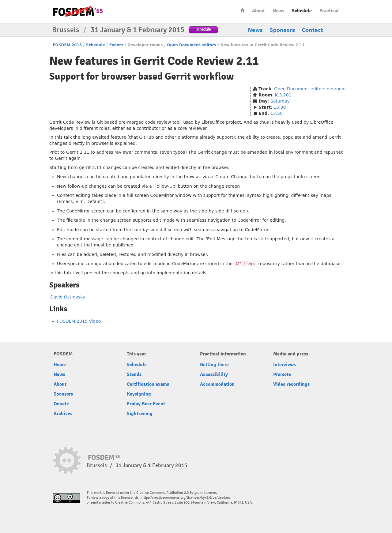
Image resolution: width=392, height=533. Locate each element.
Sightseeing (140, 414)
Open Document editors (192, 45)
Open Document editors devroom (310, 89)
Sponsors (282, 30)
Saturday (280, 101)
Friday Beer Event (146, 404)
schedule (204, 29)
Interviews (285, 365)
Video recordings (291, 384)
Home (243, 10)
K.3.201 (283, 95)
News (278, 11)
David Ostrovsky (68, 297)
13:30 (280, 107)
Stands (134, 374)
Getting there (214, 365)
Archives (63, 414)
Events (116, 45)
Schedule (302, 11)
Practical (329, 11)
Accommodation (217, 384)
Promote (282, 374)
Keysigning (139, 394)
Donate (61, 404)
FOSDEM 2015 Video (79, 321)
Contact (312, 30)
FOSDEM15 (78, 12)
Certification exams (148, 384)
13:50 (277, 113)
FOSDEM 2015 (67, 45)
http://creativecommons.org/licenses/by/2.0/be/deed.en (186, 498)
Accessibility (214, 374)
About (258, 11)
